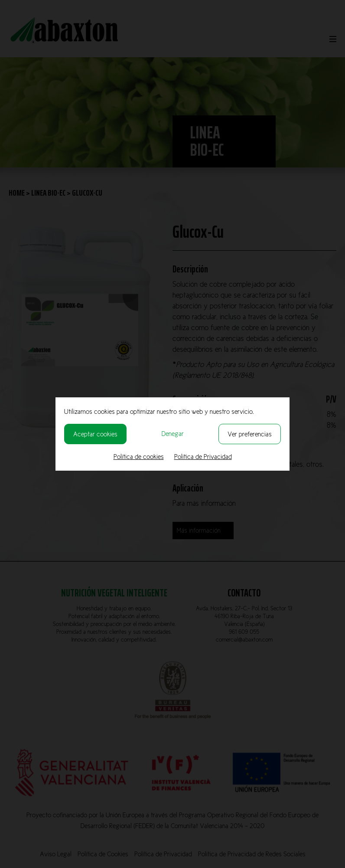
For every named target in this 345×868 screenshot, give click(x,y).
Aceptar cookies (95, 434)
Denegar (173, 434)
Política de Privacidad (203, 457)
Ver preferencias (250, 434)
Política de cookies (139, 457)
